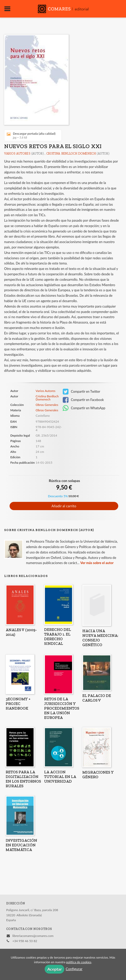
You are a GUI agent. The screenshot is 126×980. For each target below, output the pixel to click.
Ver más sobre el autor (97, 563)
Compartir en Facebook (83, 400)
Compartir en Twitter (81, 392)
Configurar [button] (74, 969)
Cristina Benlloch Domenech (71, 154)
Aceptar (54, 969)
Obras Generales (47, 405)
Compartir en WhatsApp (84, 408)
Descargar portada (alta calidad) (31, 135)
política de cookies (79, 962)
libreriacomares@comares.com (33, 936)
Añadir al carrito (64, 506)
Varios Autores (17, 154)
